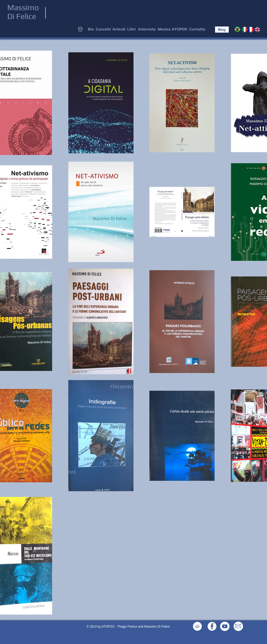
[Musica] (164, 29)
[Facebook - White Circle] (212, 626)
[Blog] (222, 30)
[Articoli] (119, 29)
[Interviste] (147, 29)
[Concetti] (103, 29)
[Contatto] (197, 29)
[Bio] (91, 29)
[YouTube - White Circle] (225, 626)
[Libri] (131, 29)
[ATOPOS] (179, 29)
